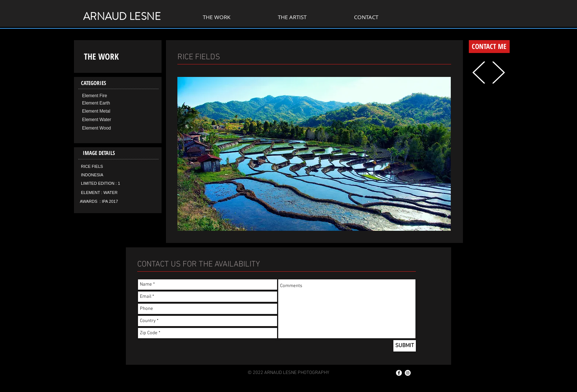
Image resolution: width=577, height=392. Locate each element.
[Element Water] (107, 120)
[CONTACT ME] (489, 47)
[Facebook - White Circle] (399, 373)
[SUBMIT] (405, 346)
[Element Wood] (107, 128)
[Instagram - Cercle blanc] (408, 373)
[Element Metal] (107, 112)
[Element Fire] (107, 96)
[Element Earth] (107, 103)
